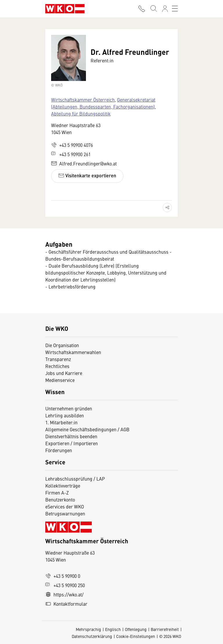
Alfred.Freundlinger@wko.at (84, 163)
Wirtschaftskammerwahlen (73, 352)
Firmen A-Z (57, 493)
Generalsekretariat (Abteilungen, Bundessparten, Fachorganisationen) (103, 103)
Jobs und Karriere (64, 373)
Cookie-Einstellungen (136, 636)
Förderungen (59, 450)
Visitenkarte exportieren (87, 175)
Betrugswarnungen (66, 513)
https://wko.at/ (64, 594)
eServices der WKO (65, 506)
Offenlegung (136, 629)
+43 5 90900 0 (63, 576)
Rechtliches (57, 366)
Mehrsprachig (88, 629)
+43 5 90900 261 (71, 154)
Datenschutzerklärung (92, 636)
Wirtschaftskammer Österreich (83, 100)
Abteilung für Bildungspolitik (81, 113)
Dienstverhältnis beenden (71, 436)
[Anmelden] (165, 9)
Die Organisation (62, 345)
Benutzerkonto (60, 499)
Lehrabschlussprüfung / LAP (75, 479)
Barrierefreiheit (165, 629)
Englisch (113, 629)
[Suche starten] (153, 9)
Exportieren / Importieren (72, 443)
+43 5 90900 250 (65, 585)
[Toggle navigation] (175, 9)
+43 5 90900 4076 (72, 145)
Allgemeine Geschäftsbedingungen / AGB (87, 429)
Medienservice (60, 380)
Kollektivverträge (63, 486)
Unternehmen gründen (69, 408)
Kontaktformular (66, 604)
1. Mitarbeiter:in (61, 422)
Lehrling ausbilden (65, 415)
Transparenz (58, 359)
